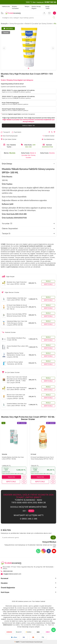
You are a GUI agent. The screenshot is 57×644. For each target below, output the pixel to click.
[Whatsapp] (38, 551)
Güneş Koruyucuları (16, 24)
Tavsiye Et (5, 132)
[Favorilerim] (49, 13)
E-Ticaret (22, 642)
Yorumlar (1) (7, 223)
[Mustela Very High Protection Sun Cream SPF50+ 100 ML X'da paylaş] (52, 132)
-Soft (17, 642)
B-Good (33, 454)
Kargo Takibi (47, 7)
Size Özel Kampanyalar (9, 136)
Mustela (12, 153)
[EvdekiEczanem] (13, 13)
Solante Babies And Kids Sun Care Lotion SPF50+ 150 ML (13, 458)
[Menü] (2, 13)
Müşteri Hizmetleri (15, 7)
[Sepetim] (54, 13)
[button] (28, 68)
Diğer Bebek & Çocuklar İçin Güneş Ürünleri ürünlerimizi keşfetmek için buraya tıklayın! (29, 120)
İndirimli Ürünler (48, 136)
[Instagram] (43, 551)
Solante (4, 454)
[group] (28, 48)
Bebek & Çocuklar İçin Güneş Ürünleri (39, 24)
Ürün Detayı (7, 164)
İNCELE (31, 511)
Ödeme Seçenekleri (10, 228)
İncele (48, 281)
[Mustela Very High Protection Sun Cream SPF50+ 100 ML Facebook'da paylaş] (49, 132)
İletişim (27, 6)
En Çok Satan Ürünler (9, 139)
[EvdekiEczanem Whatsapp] (54, 630)
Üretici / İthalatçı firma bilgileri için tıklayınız (17, 80)
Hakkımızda (6, 6)
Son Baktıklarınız (48, 139)
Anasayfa (4, 24)
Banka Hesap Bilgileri (36, 7)
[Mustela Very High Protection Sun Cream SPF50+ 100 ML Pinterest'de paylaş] (54, 132)
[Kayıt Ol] (53, 537)
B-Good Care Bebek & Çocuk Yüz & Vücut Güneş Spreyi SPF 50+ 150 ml (42, 458)
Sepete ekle (48, 284)
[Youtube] (54, 551)
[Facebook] (49, 551)
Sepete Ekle (11, 477)
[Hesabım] (44, 13)
